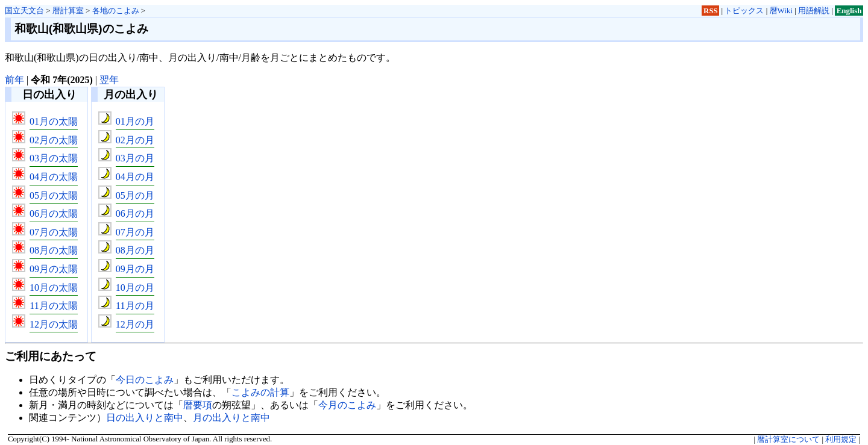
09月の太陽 (54, 269)
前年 (14, 80)
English (849, 11)
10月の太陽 (54, 288)
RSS (711, 11)
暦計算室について (788, 440)
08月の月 (135, 250)
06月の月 (135, 213)
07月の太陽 (54, 232)
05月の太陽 (54, 195)
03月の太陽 (54, 158)
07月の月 (135, 232)
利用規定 (841, 440)
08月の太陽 (54, 250)
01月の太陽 (54, 121)
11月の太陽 (53, 306)
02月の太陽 (54, 140)
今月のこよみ (347, 405)
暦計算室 (68, 11)
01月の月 (135, 121)
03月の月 (135, 158)
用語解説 (814, 11)
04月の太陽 (54, 177)
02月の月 (135, 140)
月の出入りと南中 (231, 418)
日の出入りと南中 (145, 418)
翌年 (109, 80)
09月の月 (135, 269)
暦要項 (198, 405)
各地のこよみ (116, 11)
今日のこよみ (145, 380)
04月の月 (135, 177)
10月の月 (135, 288)
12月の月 (135, 324)
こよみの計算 (260, 392)
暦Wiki (781, 11)
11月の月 (135, 306)
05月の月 (135, 195)
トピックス (744, 11)
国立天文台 (24, 11)
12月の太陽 (54, 324)
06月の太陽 (54, 213)
